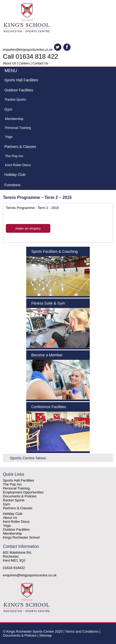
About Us (9, 63)
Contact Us (40, 63)
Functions (13, 185)
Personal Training (18, 128)
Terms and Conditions (82, 631)
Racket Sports (15, 100)
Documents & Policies (20, 496)
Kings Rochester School (21, 537)
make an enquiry (28, 228)
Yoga (9, 137)
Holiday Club (15, 175)
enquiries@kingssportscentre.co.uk (28, 50)
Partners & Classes (20, 147)
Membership (14, 119)
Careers (24, 63)
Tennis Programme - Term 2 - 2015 (32, 208)
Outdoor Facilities (19, 90)
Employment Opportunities (23, 492)
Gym (8, 109)
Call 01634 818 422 (30, 56)
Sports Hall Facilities (21, 80)
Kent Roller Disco (18, 165)
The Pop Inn (14, 156)
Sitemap (46, 635)
